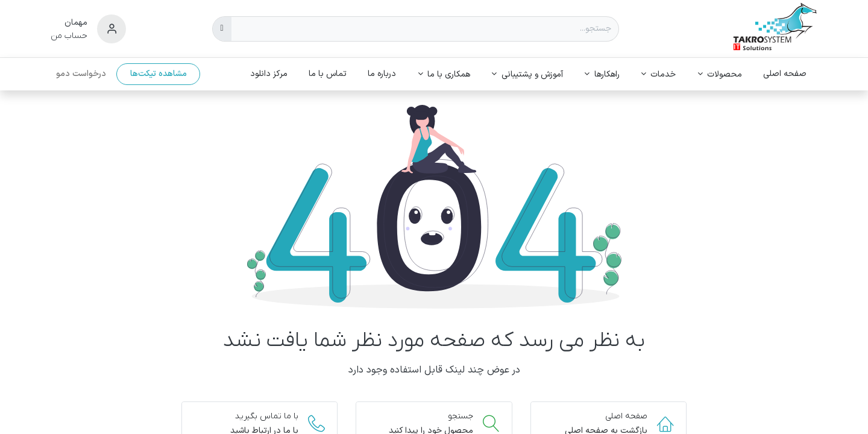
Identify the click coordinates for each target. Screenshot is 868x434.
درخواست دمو (81, 74)
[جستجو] (222, 29)
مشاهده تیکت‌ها (159, 74)
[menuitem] (785, 74)
